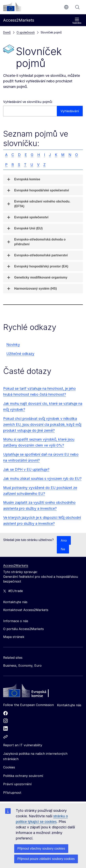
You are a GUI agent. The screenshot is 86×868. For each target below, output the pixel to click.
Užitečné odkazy (20, 354)
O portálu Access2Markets (23, 629)
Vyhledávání (77, 7)
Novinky (13, 345)
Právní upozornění (17, 784)
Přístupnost (12, 793)
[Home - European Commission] (32, 692)
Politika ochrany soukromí (23, 776)
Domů (7, 32)
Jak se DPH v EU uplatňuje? (26, 469)
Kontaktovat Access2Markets (26, 610)
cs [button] (66, 7)
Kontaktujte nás (69, 705)
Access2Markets (16, 566)
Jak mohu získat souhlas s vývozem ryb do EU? (42, 479)
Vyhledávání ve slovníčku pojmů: (28, 102)
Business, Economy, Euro (22, 665)
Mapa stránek (14, 637)
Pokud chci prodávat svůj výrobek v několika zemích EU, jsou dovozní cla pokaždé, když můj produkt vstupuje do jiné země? (42, 424)
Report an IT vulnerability (23, 745)
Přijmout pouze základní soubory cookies (46, 859)
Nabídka (77, 21)
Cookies (9, 767)
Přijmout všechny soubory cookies (41, 849)
